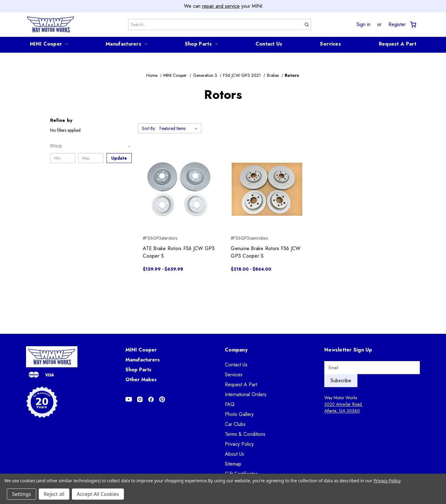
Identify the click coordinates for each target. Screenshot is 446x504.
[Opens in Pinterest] (162, 399)
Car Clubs (235, 424)
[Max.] (91, 158)
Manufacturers (126, 44)
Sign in (363, 24)
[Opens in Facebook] (151, 399)
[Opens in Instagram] (140, 399)
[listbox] (180, 128)
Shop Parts (201, 44)
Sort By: (149, 128)
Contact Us (269, 44)
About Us (234, 454)
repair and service (221, 6)
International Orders (246, 394)
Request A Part (398, 44)
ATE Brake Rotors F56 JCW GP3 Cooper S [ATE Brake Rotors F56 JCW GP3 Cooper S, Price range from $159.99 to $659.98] (179, 252)
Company (236, 350)
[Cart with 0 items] (413, 25)
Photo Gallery (239, 414)
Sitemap (233, 464)
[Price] (91, 146)
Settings (22, 494)
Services (330, 44)
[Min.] (63, 158)
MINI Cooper (49, 44)
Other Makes (141, 380)
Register (397, 24)
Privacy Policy (239, 444)
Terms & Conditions (245, 434)
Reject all (54, 494)
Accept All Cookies (98, 494)
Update (119, 158)
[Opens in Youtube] (129, 399)
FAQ (230, 404)
